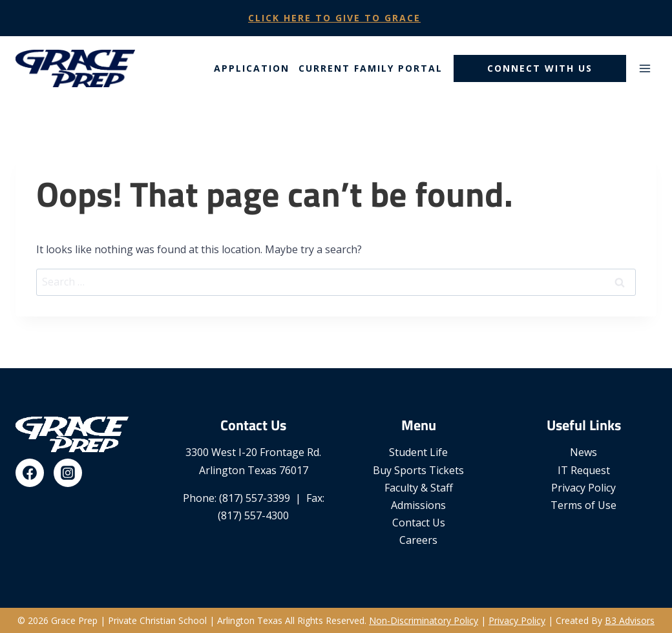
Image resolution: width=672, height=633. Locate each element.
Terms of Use (583, 505)
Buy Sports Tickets (418, 470)
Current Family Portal (371, 68)
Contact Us (419, 523)
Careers (418, 540)
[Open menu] (645, 68)
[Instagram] (68, 473)
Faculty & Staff (419, 488)
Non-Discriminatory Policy (424, 620)
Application (252, 68)
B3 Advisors (630, 620)
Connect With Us (540, 68)
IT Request (584, 470)
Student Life (418, 452)
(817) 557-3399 (255, 498)
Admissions (418, 505)
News (583, 452)
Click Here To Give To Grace (334, 18)
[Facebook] (30, 473)
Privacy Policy (583, 488)
